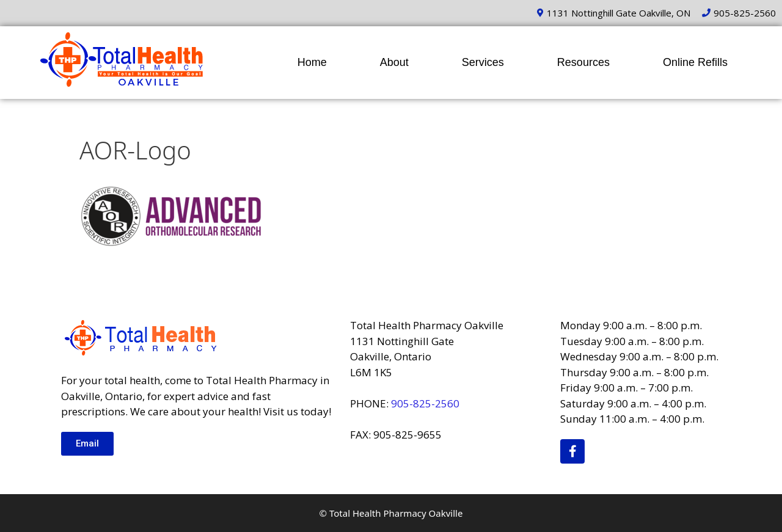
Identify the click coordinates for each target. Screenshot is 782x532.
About (394, 62)
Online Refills (695, 62)
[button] (87, 444)
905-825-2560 (425, 403)
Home (312, 62)
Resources (583, 62)
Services (483, 62)
